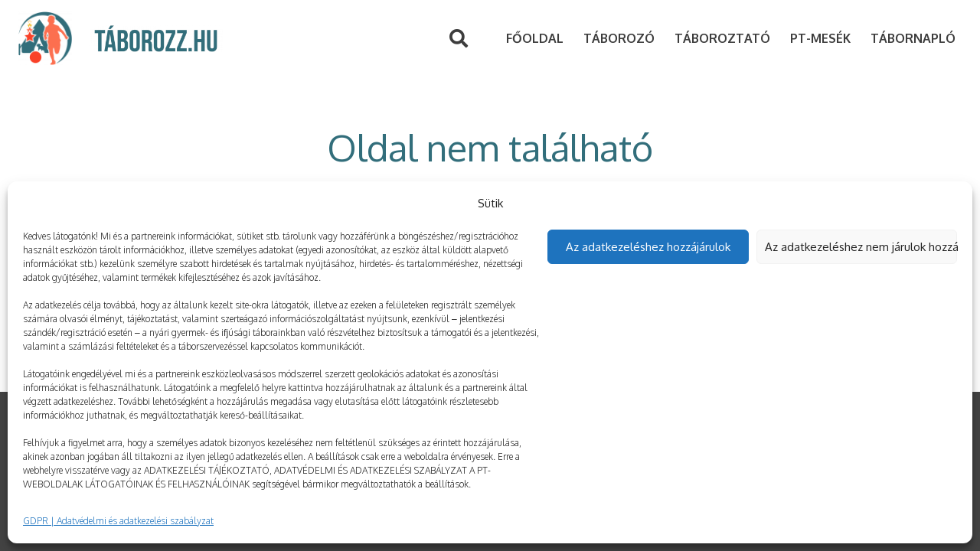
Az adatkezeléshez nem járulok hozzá (861, 247)
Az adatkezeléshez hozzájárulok (648, 247)
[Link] (45, 38)
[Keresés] (459, 39)
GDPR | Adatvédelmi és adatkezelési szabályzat (118, 521)
